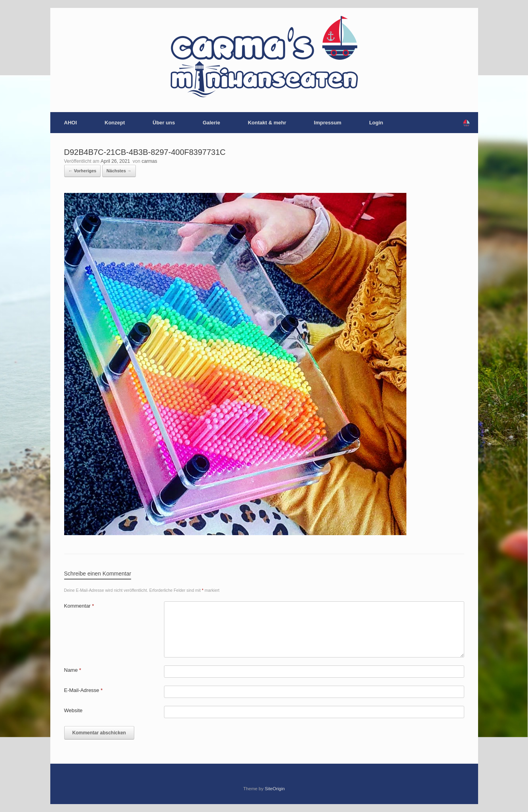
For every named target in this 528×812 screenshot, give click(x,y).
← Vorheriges (83, 171)
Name (73, 670)
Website (73, 710)
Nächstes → (119, 171)
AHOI (71, 123)
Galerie (212, 123)
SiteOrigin (275, 789)
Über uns (164, 123)
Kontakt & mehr (267, 123)
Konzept (115, 123)
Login (376, 123)
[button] (466, 123)
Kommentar (79, 606)
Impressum (328, 123)
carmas (149, 161)
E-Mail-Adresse (84, 690)
